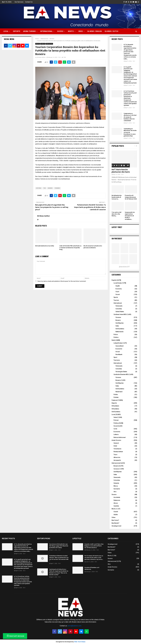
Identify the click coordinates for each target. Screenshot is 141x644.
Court (117, 292)
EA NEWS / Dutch (111, 31)
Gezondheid (120, 346)
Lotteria (116, 434)
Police (116, 334)
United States (120, 312)
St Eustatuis (115, 406)
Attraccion (117, 457)
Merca (116, 486)
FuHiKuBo (57, 188)
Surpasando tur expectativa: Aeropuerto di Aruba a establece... (130, 216)
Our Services (19, 2)
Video (81, 31)
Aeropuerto (117, 460)
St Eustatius (115, 409)
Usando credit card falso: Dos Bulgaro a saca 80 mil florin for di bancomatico (94, 546)
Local (6, 31)
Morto (71, 31)
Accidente (117, 497)
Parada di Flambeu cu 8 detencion (92, 568)
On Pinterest (117, 239)
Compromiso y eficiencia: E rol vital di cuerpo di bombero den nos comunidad (130, 117)
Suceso (60, 31)
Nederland (119, 392)
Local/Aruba (117, 283)
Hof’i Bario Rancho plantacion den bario (121, 171)
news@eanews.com (75, 626)
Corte (115, 429)
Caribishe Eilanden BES (121, 374)
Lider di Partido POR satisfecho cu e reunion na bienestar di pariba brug (70, 248)
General (116, 443)
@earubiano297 (124, 267)
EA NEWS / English (95, 31)
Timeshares (117, 449)
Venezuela (119, 306)
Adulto (116, 515)
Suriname (117, 489)
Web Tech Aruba (80, 642)
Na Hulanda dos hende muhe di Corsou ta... (117, 197)
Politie (116, 395)
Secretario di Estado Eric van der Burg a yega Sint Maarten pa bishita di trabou (59, 546)
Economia (117, 432)
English (114, 280)
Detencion (117, 500)
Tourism (116, 300)
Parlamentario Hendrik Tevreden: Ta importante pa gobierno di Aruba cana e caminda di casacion (90, 207)
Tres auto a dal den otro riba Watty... (116, 214)
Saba (117, 326)
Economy (119, 289)
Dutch (113, 340)
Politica (116, 423)
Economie (119, 349)
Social (118, 294)
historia (39, 188)
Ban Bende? (115, 523)
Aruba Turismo (29, 31)
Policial (116, 420)
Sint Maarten (120, 323)
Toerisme (117, 360)
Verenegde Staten (121, 372)
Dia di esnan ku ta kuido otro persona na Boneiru (93, 247)
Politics (116, 337)
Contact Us (29, 2)
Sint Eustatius (120, 329)
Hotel (115, 446)
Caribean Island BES (120, 314)
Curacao (118, 317)
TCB (45, 188)
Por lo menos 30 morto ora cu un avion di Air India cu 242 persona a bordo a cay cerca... (94, 557)
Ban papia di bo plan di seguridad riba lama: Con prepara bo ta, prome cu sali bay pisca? (52, 207)
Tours (115, 455)
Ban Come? (115, 520)
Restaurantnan (118, 452)
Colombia (119, 309)
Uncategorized (116, 526)
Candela (116, 506)
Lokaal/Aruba (118, 343)
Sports (116, 297)
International (118, 303)
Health (118, 286)
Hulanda (116, 483)
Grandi (116, 512)
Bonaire (38, 44)
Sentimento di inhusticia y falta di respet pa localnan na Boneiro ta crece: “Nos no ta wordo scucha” (59, 572)
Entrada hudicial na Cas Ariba (45, 246)
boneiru (50, 188)
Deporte (17, 31)
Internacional (46, 31)
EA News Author (41, 57)
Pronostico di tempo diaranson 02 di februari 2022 (131, 197)
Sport (115, 357)
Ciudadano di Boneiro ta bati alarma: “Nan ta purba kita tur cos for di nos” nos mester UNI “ (59, 558)
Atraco (116, 503)
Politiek (116, 397)
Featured (43, 44)
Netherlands (120, 332)
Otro (115, 492)
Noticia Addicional (120, 437)
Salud (115, 417)
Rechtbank (119, 354)
